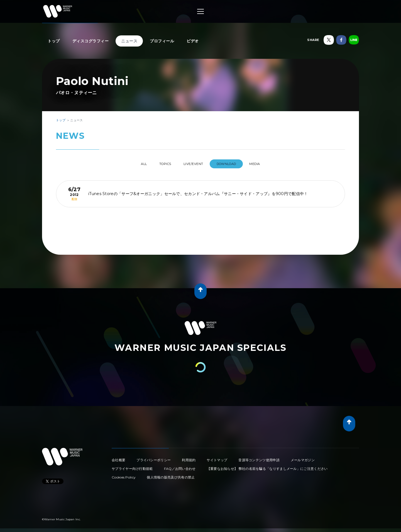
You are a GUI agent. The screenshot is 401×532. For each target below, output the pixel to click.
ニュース (129, 41)
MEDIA (265, 164)
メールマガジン (303, 458)
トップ (54, 41)
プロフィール (162, 41)
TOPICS (160, 164)
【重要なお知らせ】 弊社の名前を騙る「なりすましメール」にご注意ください (267, 466)
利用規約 (189, 458)
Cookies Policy (124, 475)
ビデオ (193, 41)
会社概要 (118, 458)
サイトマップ (217, 458)
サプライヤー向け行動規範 (132, 466)
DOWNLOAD (232, 164)
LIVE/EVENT (194, 164)
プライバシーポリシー (154, 458)
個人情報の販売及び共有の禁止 (171, 475)
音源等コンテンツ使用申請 (259, 458)
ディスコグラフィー (91, 41)
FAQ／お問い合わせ (180, 466)
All (133, 164)
